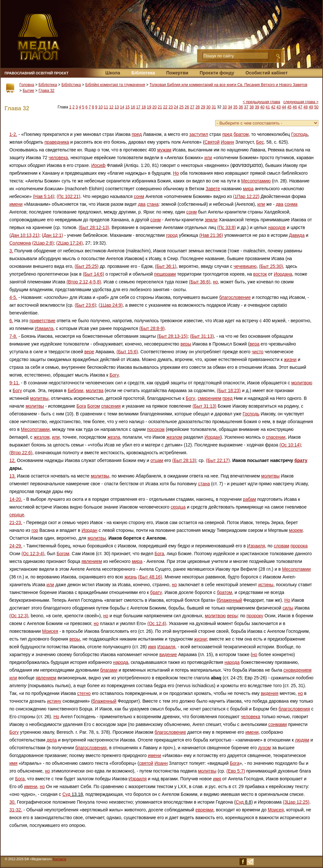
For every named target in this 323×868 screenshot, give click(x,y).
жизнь (131, 577)
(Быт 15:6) (127, 352)
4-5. (13, 297)
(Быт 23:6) (85, 305)
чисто (257, 352)
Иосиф (99, 165)
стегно (84, 693)
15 (127, 107)
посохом (156, 429)
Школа (113, 73)
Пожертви (177, 73)
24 (176, 107)
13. (12, 476)
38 (251, 107)
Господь (299, 134)
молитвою (302, 383)
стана (153, 204)
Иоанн (228, 142)
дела (52, 740)
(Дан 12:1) (52, 235)
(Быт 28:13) (184, 460)
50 (316, 107)
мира (248, 189)
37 (246, 107)
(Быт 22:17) (218, 460)
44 (284, 107)
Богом (94, 406)
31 (214, 107)
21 (160, 107)
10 (101, 107)
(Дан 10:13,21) (24, 235)
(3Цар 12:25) (296, 802)
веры (186, 344)
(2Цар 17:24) (69, 243)
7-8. (13, 336)
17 (138, 107)
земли (211, 220)
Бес (260, 142)
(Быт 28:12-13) (94, 227)
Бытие (28, 91)
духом (264, 748)
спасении (276, 437)
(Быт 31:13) (202, 336)
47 (300, 107)
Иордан (212, 437)
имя (152, 647)
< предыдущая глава (262, 102)
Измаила (44, 328)
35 (235, 107)
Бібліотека (143, 73)
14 (122, 107)
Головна (27, 85)
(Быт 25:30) (271, 266)
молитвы (39, 398)
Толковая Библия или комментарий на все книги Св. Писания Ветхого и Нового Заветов (229, 85)
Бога (81, 406)
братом (241, 134)
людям (302, 740)
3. (11, 251)
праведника (57, 142)
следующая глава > (301, 102)
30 (208, 107)
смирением (209, 398)
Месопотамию (256, 181)
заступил (199, 134)
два (142, 204)
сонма (291, 204)
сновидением (298, 670)
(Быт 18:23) (229, 390)
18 (144, 107)
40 (262, 107)
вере (89, 352)
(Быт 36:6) (200, 282)
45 (289, 107)
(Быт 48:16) (150, 577)
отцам (157, 460)
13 (117, 107)
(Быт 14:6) (93, 274)
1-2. (13, 134)
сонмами (278, 724)
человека (58, 158)
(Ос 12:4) (157, 623)
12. (12, 460)
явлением (92, 561)
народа (121, 662)
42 (273, 107)
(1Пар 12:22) (246, 196)
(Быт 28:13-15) (172, 336)
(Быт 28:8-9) (152, 328)
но (215, 282)
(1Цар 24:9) (110, 305)
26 (187, 107)
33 (225, 107)
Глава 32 (46, 91)
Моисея (50, 631)
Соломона (20, 243)
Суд (66, 794)
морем (296, 530)
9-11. (15, 383)
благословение (235, 297)
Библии (76, 390)
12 (111, 107)
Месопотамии (35, 429)
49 (311, 107)
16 (133, 107)
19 (149, 107)
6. (11, 321)
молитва (95, 390)
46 (295, 107)
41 (268, 107)
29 (203, 107)
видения (269, 693)
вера (255, 344)
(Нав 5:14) (44, 196)
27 (192, 107)
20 (155, 107)
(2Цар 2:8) (43, 243)
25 (181, 107)
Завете (213, 189)
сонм (139, 196)
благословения (294, 709)
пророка (299, 546)
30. (12, 802)
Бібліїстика (71, 85)
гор (35, 530)
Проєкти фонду (217, 73)
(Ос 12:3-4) (33, 554)
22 (165, 107)
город (172, 235)
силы (288, 608)
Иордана (283, 274)
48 (305, 107)
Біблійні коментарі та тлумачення (115, 85)
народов (277, 227)
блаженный (230, 600)
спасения (111, 406)
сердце (17, 515)
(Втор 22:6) (21, 453)
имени (16, 204)
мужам (164, 150)
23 (171, 107)
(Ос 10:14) (290, 445)
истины (266, 585)
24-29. (16, 546)
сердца (178, 507)
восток (260, 274)
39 (257, 107)
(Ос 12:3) (19, 616)
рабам (250, 499)
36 (241, 107)
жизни (290, 359)
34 (230, 107)
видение (168, 654)
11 (106, 107)
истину (54, 701)
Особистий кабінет (266, 73)
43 (279, 107)
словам (282, 546)
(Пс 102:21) (69, 196)
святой (146, 763)
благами (109, 670)
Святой (212, 142)
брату (301, 460)
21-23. (16, 522)
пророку (255, 616)
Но (176, 173)
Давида (297, 235)
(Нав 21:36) (211, 235)
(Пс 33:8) (226, 227)
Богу (114, 375)
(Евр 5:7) (236, 771)
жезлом (42, 437)
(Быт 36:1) (166, 266)
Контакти (59, 859)
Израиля (256, 546)
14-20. (16, 499)
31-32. (16, 810)
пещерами (165, 274)
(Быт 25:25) (87, 266)
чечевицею (245, 266)
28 (198, 107)
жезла (114, 437)
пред (137, 134)
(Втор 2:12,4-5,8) (84, 282)
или (208, 158)
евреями (204, 810)
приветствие (42, 321)
